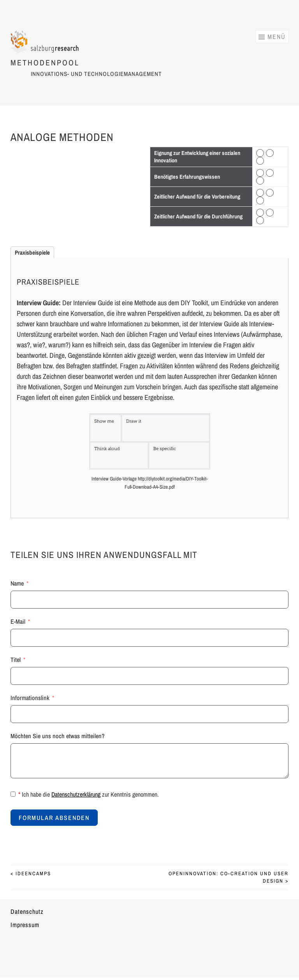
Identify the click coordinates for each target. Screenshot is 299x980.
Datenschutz (27, 911)
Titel (16, 660)
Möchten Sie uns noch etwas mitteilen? (58, 736)
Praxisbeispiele (32, 252)
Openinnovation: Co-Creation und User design (229, 877)
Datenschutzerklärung (76, 794)
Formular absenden (54, 818)
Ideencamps (31, 874)
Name (17, 583)
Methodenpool (45, 59)
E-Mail (18, 621)
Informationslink (30, 698)
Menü (276, 37)
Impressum (25, 925)
